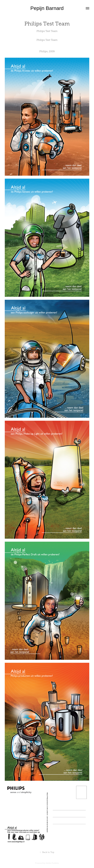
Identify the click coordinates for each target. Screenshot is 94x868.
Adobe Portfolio (52, 863)
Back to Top (47, 852)
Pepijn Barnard (47, 8)
